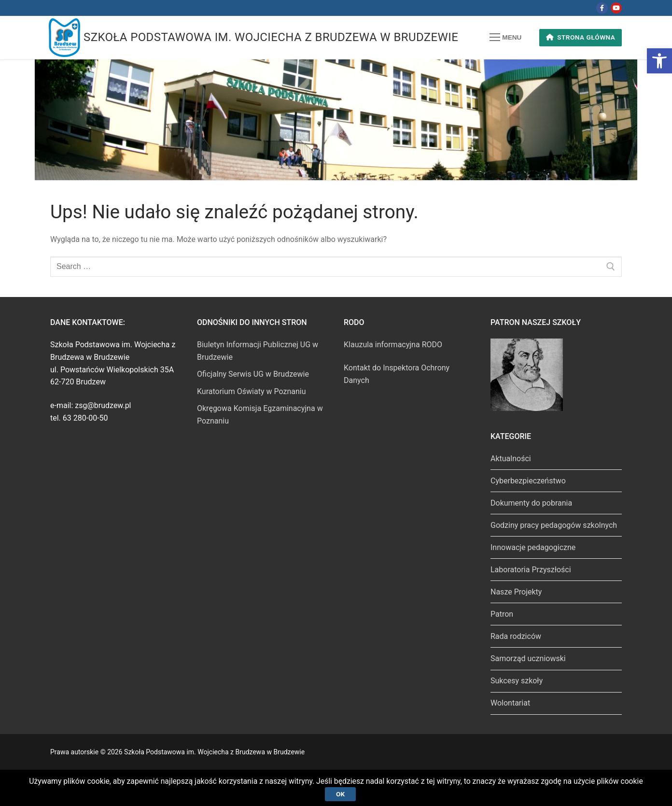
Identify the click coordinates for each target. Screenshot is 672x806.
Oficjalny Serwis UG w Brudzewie (253, 374)
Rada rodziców (516, 636)
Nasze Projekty (516, 592)
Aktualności (511, 459)
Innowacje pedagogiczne (533, 547)
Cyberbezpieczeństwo (528, 481)
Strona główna (581, 37)
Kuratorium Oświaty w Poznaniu (252, 391)
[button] (659, 61)
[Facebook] (602, 8)
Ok (340, 793)
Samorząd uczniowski (528, 658)
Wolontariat (510, 703)
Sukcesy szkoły (517, 681)
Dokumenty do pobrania (531, 503)
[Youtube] (616, 8)
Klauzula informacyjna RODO (393, 345)
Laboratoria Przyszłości (531, 570)
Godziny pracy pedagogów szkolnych (554, 525)
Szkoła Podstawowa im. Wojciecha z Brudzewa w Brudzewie (271, 37)
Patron (502, 614)
